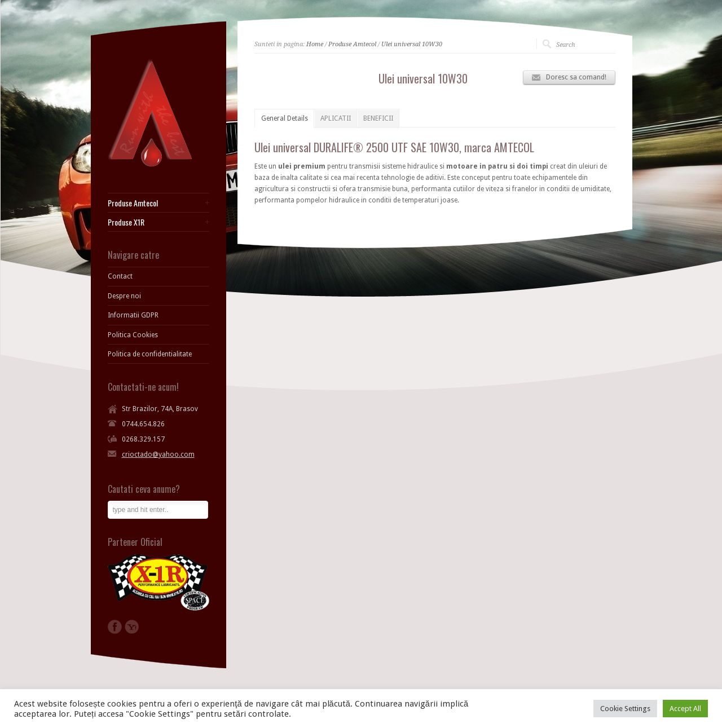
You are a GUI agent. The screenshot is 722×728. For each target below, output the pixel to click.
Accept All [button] (685, 709)
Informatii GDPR (133, 315)
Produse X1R (126, 222)
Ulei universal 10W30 (412, 44)
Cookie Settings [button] (625, 709)
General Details (285, 118)
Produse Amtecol (352, 44)
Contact (120, 276)
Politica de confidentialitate (150, 354)
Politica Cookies (133, 335)
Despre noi (124, 296)
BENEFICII (378, 118)
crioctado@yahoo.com (158, 455)
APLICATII (336, 118)
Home (315, 44)
